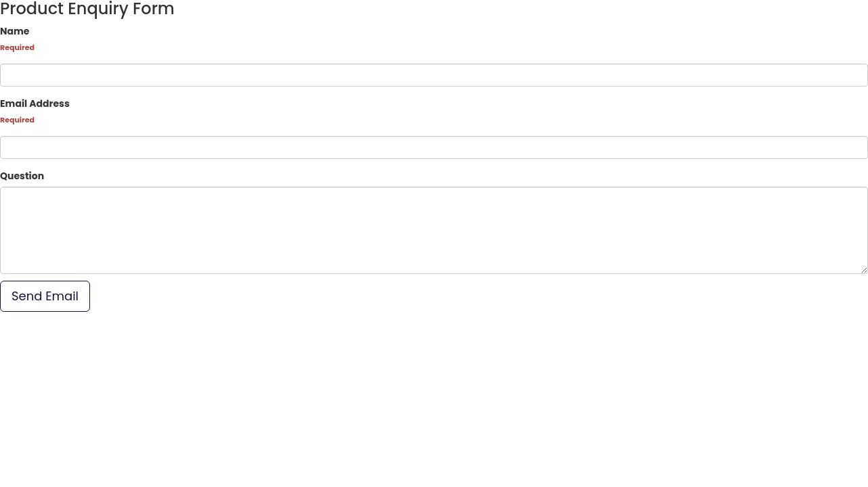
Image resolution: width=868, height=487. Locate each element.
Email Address (35, 103)
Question (22, 176)
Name (15, 31)
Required (17, 47)
